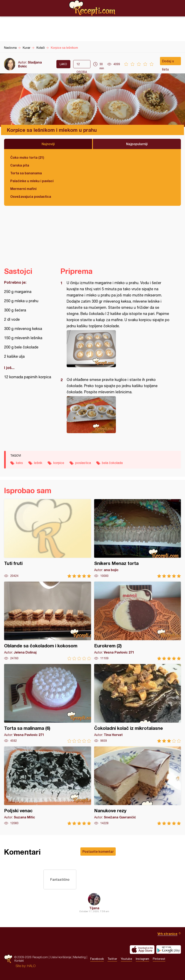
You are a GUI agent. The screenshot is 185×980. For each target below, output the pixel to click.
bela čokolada (112, 463)
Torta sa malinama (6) (48, 703)
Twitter (112, 959)
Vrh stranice (167, 934)
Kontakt (19, 961)
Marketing (79, 957)
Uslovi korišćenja (61, 957)
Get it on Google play (169, 950)
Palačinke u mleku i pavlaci (32, 181)
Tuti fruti (48, 539)
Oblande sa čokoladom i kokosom (48, 621)
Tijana (94, 908)
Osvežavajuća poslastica (31, 196)
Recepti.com (92, 8)
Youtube (126, 959)
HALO (31, 966)
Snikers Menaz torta (138, 539)
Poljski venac (48, 786)
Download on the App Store (142, 950)
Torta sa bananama (26, 173)
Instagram (142, 959)
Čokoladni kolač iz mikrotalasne (138, 703)
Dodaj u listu (168, 62)
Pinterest (159, 959)
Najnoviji (48, 144)
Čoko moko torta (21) (27, 157)
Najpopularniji (137, 144)
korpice (59, 463)
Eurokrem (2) (138, 621)
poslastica (83, 463)
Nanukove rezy (138, 786)
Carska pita (20, 165)
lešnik (38, 463)
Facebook (97, 959)
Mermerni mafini (23, 189)
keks (19, 463)
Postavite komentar (98, 851)
